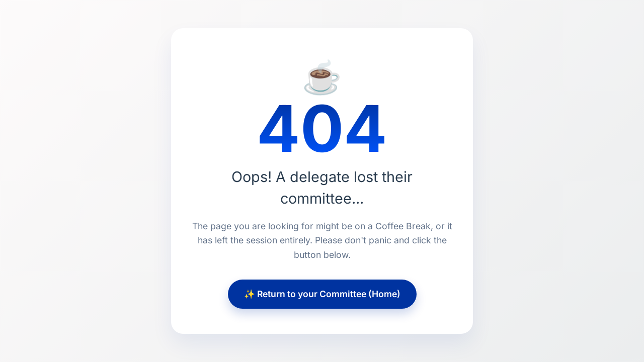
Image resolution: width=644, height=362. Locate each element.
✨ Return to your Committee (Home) (322, 294)
